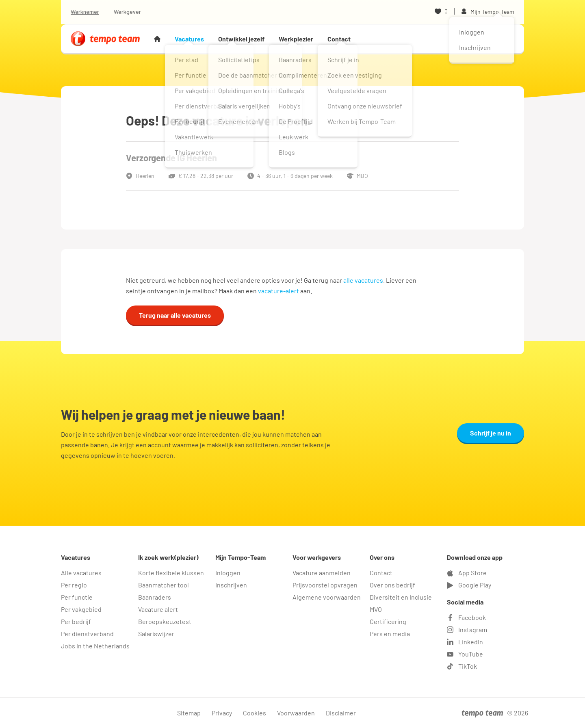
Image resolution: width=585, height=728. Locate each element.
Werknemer (85, 12)
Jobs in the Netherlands (95, 646)
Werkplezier (296, 39)
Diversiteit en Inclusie (401, 597)
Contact (339, 39)
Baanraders (155, 597)
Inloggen (228, 573)
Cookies (255, 713)
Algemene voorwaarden (327, 597)
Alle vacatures (81, 573)
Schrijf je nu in (491, 433)
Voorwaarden (296, 713)
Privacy (222, 713)
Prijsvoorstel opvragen (325, 585)
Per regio (74, 585)
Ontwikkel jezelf (241, 39)
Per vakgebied (81, 609)
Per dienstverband (87, 634)
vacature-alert (278, 291)
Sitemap (189, 713)
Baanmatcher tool (164, 585)
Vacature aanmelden (322, 573)
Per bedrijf (76, 621)
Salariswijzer (156, 634)
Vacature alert (158, 609)
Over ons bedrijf (392, 585)
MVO (376, 609)
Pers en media (390, 634)
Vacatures (189, 39)
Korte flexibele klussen (171, 573)
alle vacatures (363, 280)
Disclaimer (341, 713)
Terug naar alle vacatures (175, 315)
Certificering (388, 621)
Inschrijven (231, 585)
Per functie (77, 597)
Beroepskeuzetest (165, 621)
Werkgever (127, 12)
